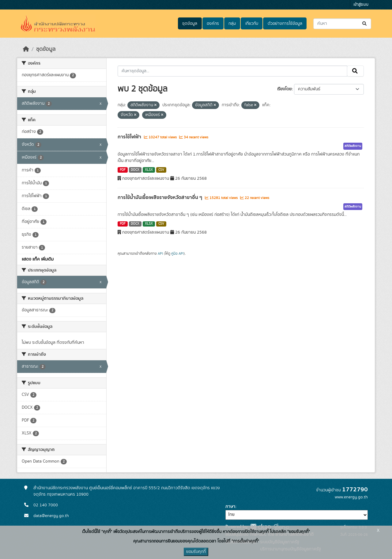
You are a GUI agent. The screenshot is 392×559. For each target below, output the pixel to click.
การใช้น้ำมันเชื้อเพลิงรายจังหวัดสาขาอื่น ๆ (160, 197)
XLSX (149, 170)
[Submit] (365, 24)
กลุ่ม (232, 24)
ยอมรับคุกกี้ (196, 552)
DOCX (135, 170)
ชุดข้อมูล (190, 24)
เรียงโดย (284, 89)
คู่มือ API (177, 253)
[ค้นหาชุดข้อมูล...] (342, 24)
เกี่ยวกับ (252, 24)
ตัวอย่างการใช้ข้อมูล (285, 24)
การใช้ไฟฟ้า (130, 137)
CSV (161, 170)
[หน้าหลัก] (26, 49)
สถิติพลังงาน (353, 146)
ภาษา (230, 507)
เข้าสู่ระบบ (361, 5)
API (160, 253)
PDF (123, 170)
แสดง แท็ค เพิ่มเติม (38, 259)
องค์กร (213, 24)
